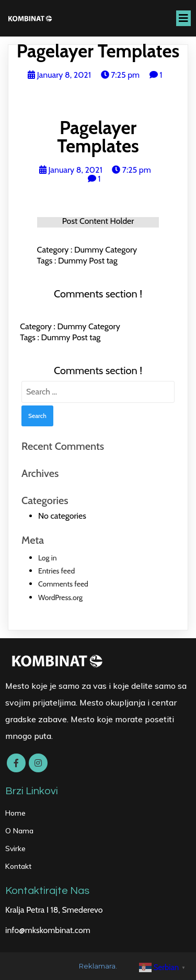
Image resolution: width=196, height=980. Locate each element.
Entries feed (56, 571)
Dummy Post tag (88, 261)
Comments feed (63, 584)
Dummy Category (106, 250)
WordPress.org (60, 597)
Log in (48, 558)
